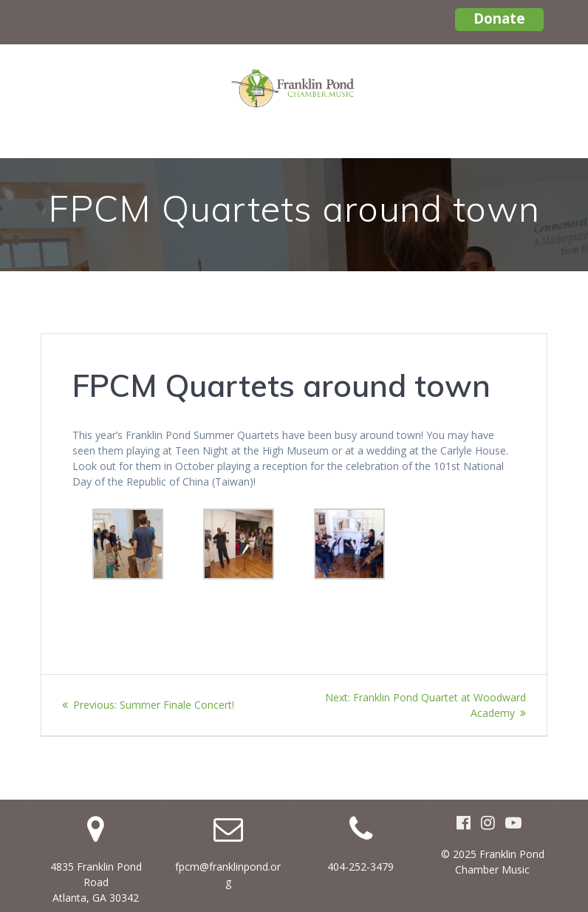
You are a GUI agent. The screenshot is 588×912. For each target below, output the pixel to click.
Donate (499, 18)
